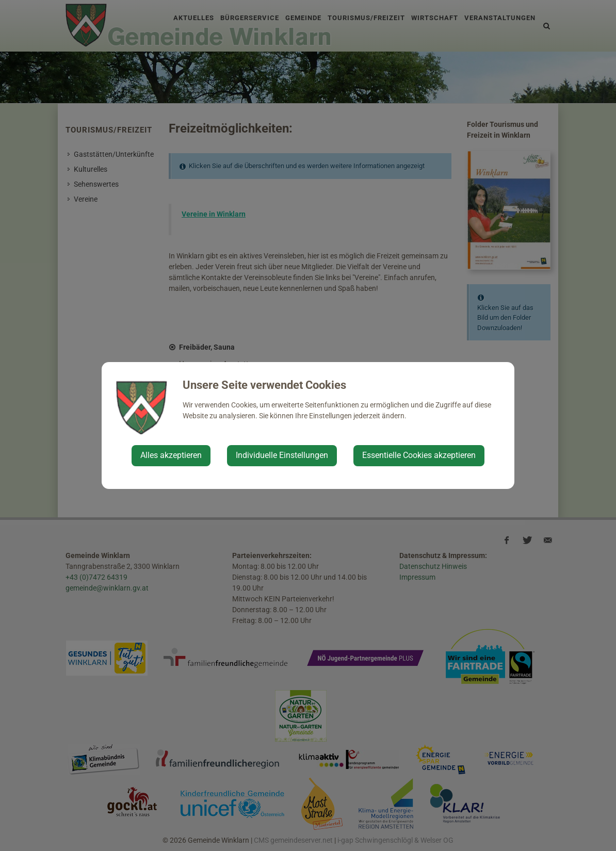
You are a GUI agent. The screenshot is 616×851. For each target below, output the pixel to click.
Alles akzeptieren (171, 455)
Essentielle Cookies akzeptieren (419, 455)
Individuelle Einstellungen (282, 455)
